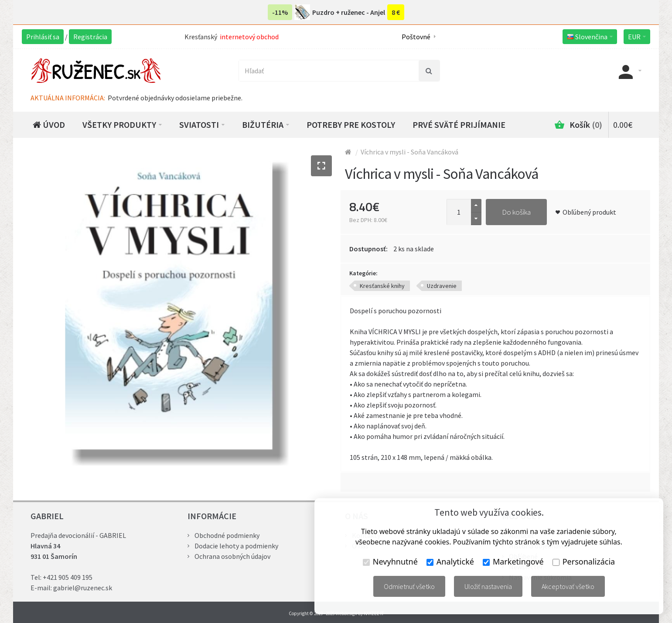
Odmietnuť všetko (409, 586)
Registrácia (90, 37)
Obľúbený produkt (589, 212)
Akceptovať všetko (568, 586)
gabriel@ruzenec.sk (83, 588)
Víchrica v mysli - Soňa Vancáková (409, 152)
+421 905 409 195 (68, 577)
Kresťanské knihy (382, 286)
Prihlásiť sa (43, 37)
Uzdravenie (442, 286)
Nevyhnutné (390, 561)
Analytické (450, 561)
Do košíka (516, 212)
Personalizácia (584, 561)
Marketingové (513, 561)
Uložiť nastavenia (488, 586)
